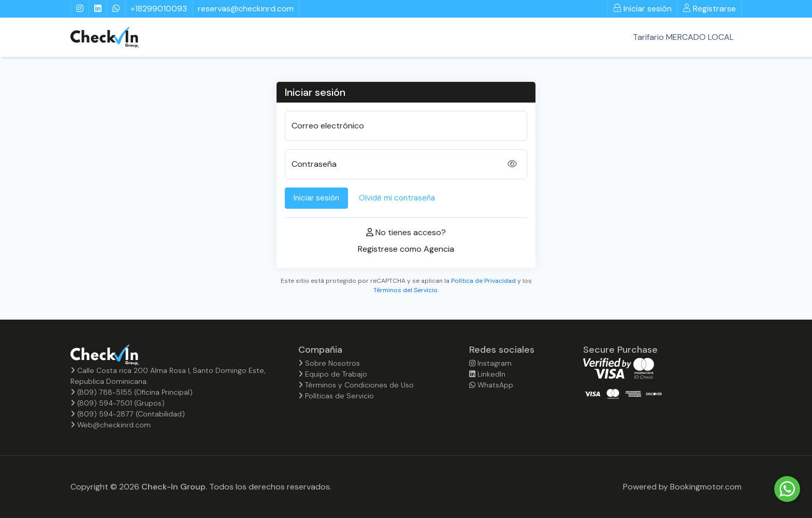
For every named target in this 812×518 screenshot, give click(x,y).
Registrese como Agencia (406, 249)
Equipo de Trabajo (333, 374)
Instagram (490, 363)
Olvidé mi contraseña (397, 198)
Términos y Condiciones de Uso (356, 385)
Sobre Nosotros (329, 363)
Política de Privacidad (483, 281)
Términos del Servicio (405, 290)
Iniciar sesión (642, 9)
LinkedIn (487, 374)
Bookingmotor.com (706, 487)
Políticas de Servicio (336, 396)
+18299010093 (159, 9)
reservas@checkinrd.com (246, 9)
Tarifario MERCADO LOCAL (683, 37)
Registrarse (709, 9)
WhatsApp (491, 385)
